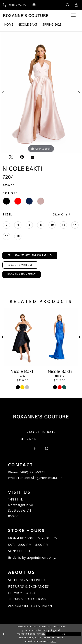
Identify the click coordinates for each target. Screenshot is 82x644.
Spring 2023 (52, 24)
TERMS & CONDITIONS (27, 599)
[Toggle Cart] (76, 5)
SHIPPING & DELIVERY (27, 580)
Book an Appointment (22, 274)
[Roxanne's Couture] (26, 16)
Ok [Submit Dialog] (63, 634)
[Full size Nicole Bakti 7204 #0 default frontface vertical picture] (41, 93)
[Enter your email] (41, 439)
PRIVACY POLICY (22, 593)
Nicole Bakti (28, 24)
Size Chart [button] (62, 214)
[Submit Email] (23, 438)
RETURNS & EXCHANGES (28, 586)
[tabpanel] (41, 93)
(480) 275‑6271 (32, 472)
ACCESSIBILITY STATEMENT (31, 605)
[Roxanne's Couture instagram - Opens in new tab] (34, 5)
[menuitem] (35, 448)
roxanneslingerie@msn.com (40, 478)
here (54, 641)
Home (9, 24)
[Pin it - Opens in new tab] (22, 157)
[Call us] (16, 5)
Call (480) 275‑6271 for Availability (30, 255)
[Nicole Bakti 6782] (22, 337)
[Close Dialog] (19, 634)
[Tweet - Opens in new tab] (11, 157)
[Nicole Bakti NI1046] (60, 337)
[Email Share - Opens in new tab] (32, 157)
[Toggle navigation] (73, 15)
